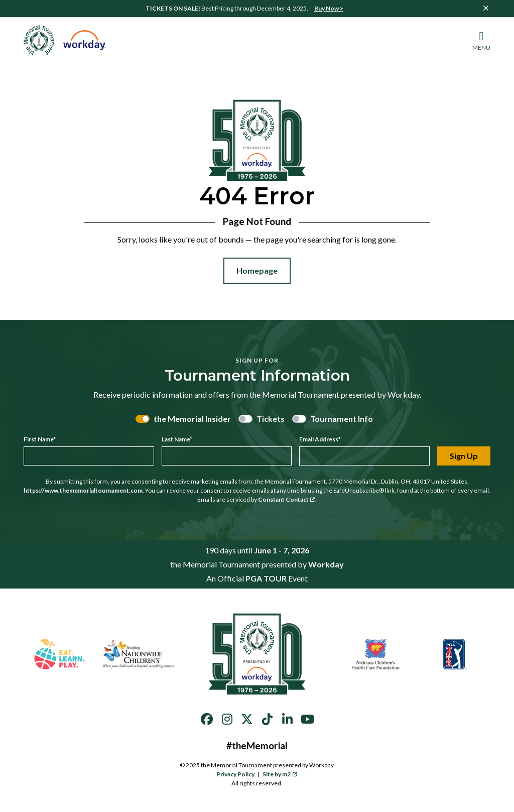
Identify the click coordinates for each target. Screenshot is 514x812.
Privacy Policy (235, 774)
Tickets (271, 419)
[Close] (486, 8)
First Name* (40, 439)
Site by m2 (280, 774)
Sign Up (464, 456)
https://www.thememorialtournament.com (83, 490)
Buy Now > (329, 8)
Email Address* (320, 439)
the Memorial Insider (192, 419)
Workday (326, 564)
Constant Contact (287, 499)
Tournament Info (342, 419)
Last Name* (177, 439)
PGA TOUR (266, 578)
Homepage (257, 270)
